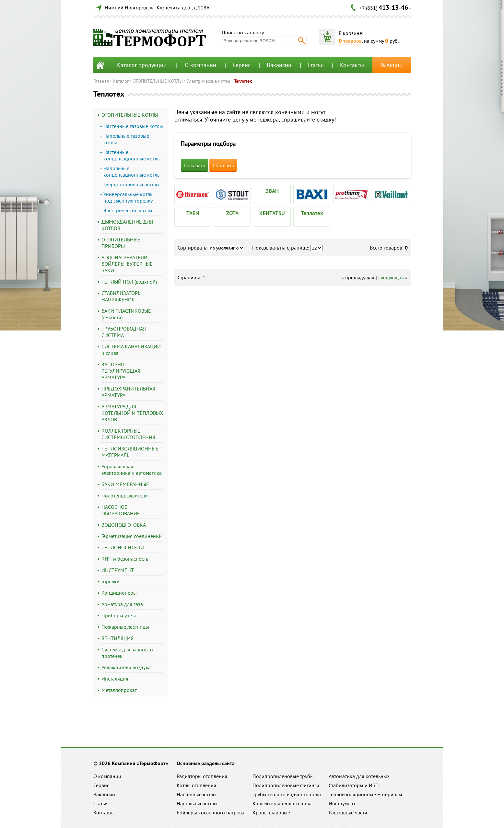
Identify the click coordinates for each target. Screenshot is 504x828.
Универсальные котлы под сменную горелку (129, 197)
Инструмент (342, 803)
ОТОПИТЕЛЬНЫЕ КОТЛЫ (158, 81)
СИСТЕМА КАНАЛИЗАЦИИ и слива (131, 350)
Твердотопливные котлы (131, 184)
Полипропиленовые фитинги (286, 785)
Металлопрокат (119, 690)
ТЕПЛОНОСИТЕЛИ (123, 547)
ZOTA (232, 213)
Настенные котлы (197, 794)
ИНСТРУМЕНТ (118, 570)
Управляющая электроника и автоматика (132, 470)
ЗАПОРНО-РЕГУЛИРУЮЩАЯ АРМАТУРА (121, 371)
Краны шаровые (271, 812)
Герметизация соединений (132, 536)
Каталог (121, 81)
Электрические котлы (208, 81)
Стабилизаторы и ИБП (354, 785)
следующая (391, 277)
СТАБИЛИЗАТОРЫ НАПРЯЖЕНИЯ (122, 296)
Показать (194, 165)
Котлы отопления (196, 785)
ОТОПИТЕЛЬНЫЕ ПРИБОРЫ (121, 243)
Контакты (352, 65)
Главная (101, 81)
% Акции (392, 65)
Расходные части (348, 812)
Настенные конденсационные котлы (132, 155)
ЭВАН (272, 191)
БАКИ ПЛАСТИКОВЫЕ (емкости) (126, 314)
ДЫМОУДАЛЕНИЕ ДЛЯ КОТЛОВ (127, 225)
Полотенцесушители (125, 496)
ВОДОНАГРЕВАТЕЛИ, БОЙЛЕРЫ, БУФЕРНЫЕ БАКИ (127, 264)
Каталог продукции (142, 65)
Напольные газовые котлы (126, 139)
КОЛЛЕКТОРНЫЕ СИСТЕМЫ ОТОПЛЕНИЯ (128, 434)
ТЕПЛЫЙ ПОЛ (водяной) (129, 282)
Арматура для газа (122, 604)
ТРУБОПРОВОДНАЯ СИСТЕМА (124, 332)
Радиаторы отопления (202, 776)
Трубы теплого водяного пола (287, 794)
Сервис (242, 65)
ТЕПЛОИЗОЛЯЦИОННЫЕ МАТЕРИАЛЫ (130, 452)
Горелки (111, 581)
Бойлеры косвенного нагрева (211, 812)
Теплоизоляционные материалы (365, 794)
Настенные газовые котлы (133, 126)
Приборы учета (119, 615)
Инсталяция (115, 679)
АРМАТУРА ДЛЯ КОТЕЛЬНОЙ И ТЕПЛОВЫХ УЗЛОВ (132, 413)
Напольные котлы (197, 803)
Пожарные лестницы (125, 627)
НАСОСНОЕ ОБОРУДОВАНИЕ (121, 510)
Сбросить (223, 165)
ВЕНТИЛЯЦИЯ (117, 638)
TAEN (193, 213)
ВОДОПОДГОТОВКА (124, 525)
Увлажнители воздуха (126, 667)
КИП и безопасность (125, 559)
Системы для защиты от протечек (128, 653)
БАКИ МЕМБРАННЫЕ (125, 484)
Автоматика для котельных (359, 776)
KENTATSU (272, 213)
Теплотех (243, 81)
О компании (200, 65)
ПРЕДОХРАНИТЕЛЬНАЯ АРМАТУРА (128, 392)
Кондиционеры (119, 593)
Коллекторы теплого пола (282, 803)
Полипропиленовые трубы (283, 776)
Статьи (316, 65)
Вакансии (279, 65)
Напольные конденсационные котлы (132, 171)
